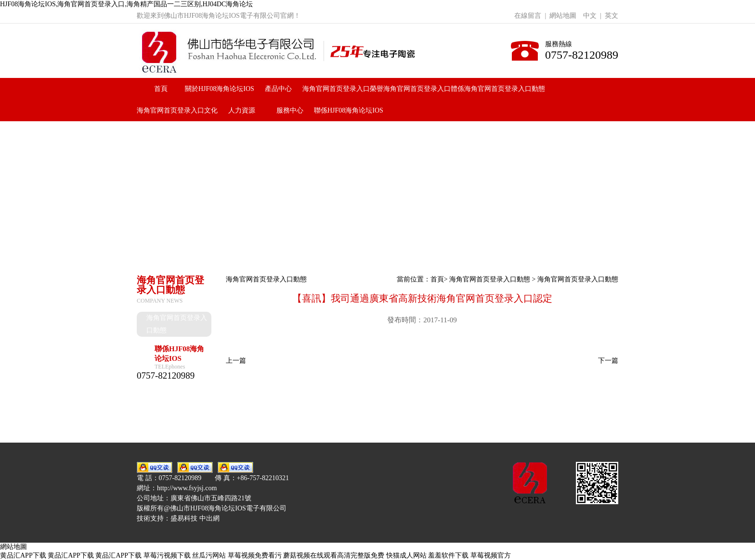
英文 (612, 16)
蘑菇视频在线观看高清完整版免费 (334, 555)
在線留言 (528, 16)
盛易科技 (184, 518)
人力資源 (242, 110)
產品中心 (278, 89)
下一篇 (608, 361)
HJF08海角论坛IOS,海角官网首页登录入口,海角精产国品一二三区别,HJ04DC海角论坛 (126, 4)
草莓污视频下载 (167, 555)
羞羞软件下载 (448, 555)
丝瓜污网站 (209, 555)
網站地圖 (563, 16)
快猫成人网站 (406, 555)
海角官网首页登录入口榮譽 (343, 89)
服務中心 (290, 110)
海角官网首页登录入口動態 (505, 89)
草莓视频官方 (491, 555)
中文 (590, 16)
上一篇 (236, 361)
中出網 (209, 518)
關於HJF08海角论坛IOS (220, 89)
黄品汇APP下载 (23, 555)
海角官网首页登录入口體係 (424, 89)
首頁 (161, 89)
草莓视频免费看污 (255, 555)
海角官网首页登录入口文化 (177, 110)
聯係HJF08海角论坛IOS (349, 110)
